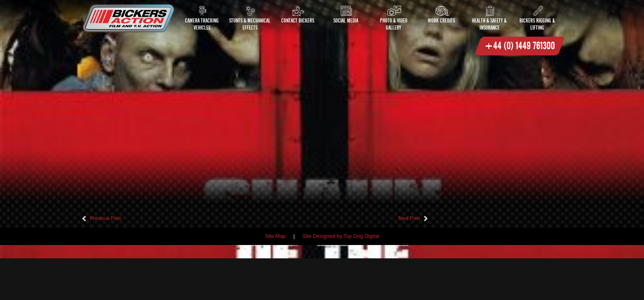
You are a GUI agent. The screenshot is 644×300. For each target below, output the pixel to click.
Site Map (275, 236)
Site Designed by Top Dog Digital (341, 236)
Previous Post (105, 218)
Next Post (409, 218)
